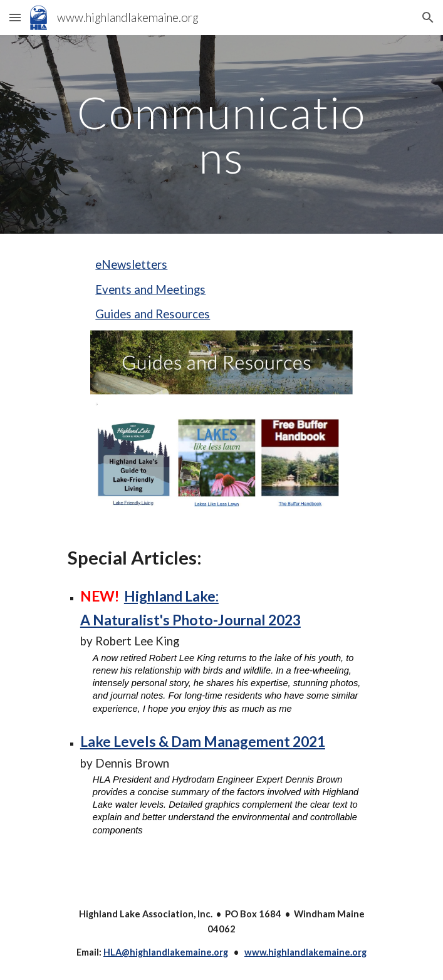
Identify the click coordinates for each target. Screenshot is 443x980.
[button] (15, 17)
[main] (221, 134)
